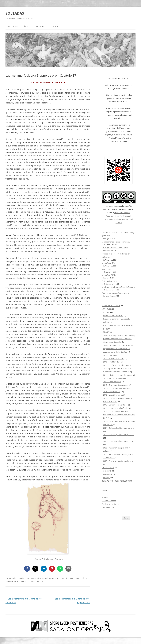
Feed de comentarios (110, 504)
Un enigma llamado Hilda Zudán (115, 248)
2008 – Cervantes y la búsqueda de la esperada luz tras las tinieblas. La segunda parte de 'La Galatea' (118, 349)
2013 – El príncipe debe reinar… (116, 385)
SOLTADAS (15, 13)
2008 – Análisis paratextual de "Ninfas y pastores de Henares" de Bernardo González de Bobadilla (119, 339)
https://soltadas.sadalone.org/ (117, 206)
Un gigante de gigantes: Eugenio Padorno (118, 287)
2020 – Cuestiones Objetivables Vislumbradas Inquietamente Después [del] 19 (119, 415)
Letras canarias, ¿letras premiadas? (116, 242)
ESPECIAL (105, 312)
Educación (107, 474)
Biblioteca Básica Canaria (113, 316)
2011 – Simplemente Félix (114, 378)
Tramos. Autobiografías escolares (115, 293)
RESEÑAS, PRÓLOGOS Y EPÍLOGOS (116, 481)
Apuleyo (83, 578)
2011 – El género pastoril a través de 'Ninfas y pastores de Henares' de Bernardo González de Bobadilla (118, 368)
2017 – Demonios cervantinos (115, 405)
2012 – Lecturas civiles (112, 382)
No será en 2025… (109, 275)
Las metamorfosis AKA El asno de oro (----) (44, 578)
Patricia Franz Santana (15, 581)
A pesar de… (107, 269)
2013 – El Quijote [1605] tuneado (116, 388)
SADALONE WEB (12, 26)
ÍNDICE (27, 26)
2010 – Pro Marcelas (111, 362)
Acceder (105, 497)
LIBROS (105, 332)
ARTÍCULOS (40, 26)
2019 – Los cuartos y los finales (116, 408)
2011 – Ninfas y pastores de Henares (118, 375)
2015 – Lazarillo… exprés (113, 395)
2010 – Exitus (109, 355)
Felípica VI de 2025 (109, 281)
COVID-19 (107, 471)
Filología (107, 478)
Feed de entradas (109, 501)
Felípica (106, 322)
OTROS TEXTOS (108, 468)
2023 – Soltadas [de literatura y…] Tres (119, 441)
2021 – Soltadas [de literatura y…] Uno (119, 428)
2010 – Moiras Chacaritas (113, 359)
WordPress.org (108, 507)
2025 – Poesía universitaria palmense (118, 461)
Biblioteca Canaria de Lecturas (116, 319)
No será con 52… (108, 263)
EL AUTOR (54, 26)
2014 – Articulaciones (112, 392)
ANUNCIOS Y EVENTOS (111, 306)
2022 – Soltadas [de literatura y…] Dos (119, 435)
